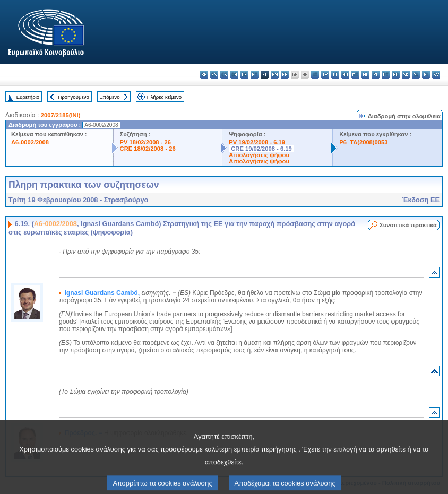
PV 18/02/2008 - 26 (145, 142)
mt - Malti (355, 75)
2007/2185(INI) (61, 115)
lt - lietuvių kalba (335, 75)
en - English (275, 75)
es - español (214, 75)
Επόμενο (109, 97)
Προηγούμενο (73, 97)
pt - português (386, 75)
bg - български (204, 75)
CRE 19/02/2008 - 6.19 (261, 149)
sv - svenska (436, 75)
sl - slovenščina (416, 75)
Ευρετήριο (28, 97)
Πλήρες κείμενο (164, 97)
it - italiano (315, 75)
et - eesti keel (255, 75)
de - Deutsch (244, 75)
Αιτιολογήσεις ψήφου (259, 155)
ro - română (396, 75)
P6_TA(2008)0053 (363, 142)
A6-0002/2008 (30, 142)
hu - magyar (345, 75)
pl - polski (376, 75)
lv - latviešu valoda (325, 75)
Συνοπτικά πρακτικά (408, 225)
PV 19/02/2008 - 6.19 (257, 142)
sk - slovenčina (406, 75)
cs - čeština (224, 75)
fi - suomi (426, 75)
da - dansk (234, 75)
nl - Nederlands (365, 75)
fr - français (285, 75)
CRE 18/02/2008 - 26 (148, 149)
